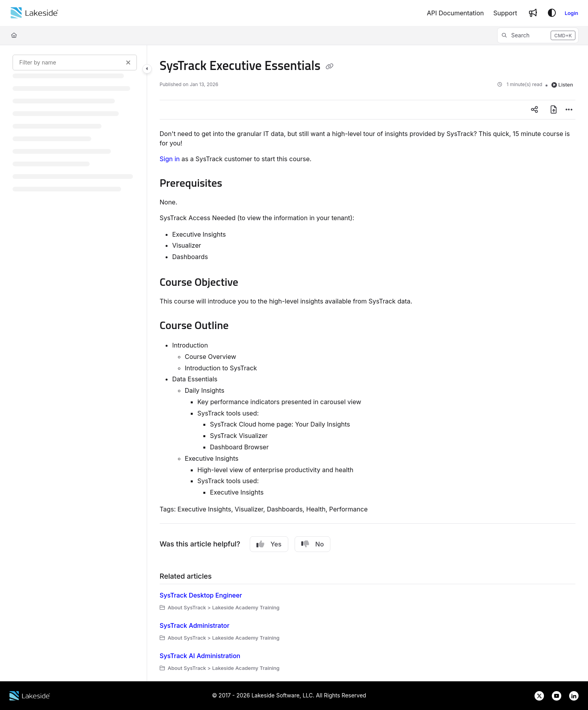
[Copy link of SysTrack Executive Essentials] (330, 66)
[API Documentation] (455, 13)
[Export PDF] (553, 110)
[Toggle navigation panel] (147, 69)
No (313, 544)
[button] (538, 35)
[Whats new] (533, 13)
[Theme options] (552, 13)
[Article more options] (569, 110)
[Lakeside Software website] (30, 695)
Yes (269, 544)
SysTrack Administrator (195, 625)
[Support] (505, 13)
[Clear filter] (128, 63)
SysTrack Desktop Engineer (201, 595)
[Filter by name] (75, 63)
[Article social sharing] (535, 110)
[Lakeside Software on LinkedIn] (571, 695)
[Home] (34, 13)
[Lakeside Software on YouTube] (554, 695)
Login (571, 13)
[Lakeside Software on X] (537, 695)
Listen (562, 85)
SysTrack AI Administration (200, 656)
